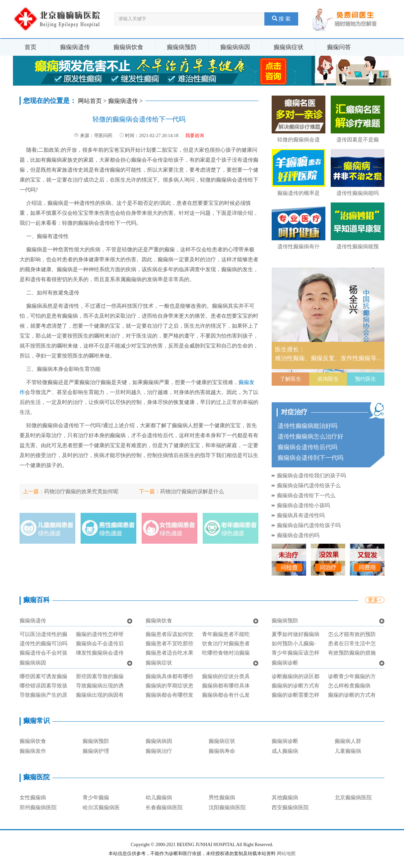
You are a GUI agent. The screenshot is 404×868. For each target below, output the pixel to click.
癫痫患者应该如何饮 (169, 634)
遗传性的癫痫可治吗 (43, 643)
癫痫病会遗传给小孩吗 (303, 505)
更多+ (375, 600)
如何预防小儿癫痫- (294, 643)
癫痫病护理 (96, 751)
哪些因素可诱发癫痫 (43, 676)
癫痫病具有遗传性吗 (301, 515)
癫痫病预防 (182, 47)
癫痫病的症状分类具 (226, 676)
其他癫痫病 (285, 797)
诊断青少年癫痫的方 (352, 676)
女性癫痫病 (33, 797)
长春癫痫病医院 (164, 807)
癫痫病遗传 (75, 47)
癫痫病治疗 (159, 751)
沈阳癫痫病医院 (227, 807)
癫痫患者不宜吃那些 (169, 643)
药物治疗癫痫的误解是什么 (192, 491)
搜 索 (281, 19)
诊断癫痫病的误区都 (296, 676)
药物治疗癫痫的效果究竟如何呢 (81, 491)
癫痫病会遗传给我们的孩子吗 (311, 475)
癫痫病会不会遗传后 (100, 643)
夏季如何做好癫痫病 (296, 634)
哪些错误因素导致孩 (43, 686)
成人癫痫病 (285, 751)
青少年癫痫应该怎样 (296, 653)
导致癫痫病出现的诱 (100, 686)
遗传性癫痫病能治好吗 (307, 426)
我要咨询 (195, 136)
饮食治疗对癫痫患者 (226, 643)
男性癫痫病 (222, 797)
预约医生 (366, 379)
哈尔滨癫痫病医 (101, 807)
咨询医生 (328, 379)
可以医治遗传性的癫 (43, 634)
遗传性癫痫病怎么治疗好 (310, 436)
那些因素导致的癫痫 (100, 676)
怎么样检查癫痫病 (349, 686)
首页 (31, 47)
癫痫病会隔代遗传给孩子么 (309, 485)
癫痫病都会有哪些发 (169, 695)
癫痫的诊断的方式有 (352, 695)
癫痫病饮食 (128, 47)
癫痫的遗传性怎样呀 (100, 634)
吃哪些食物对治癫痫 (226, 653)
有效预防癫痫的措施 (352, 653)
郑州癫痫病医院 (38, 807)
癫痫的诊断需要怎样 (296, 695)
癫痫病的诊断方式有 (296, 686)
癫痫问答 (339, 47)
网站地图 (286, 854)
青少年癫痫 (96, 797)
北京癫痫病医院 (353, 797)
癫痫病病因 (235, 47)
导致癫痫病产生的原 (43, 695)
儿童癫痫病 (348, 751)
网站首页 (90, 101)
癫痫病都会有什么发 (226, 695)
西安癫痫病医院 (290, 807)
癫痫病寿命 (222, 751)
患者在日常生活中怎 (352, 643)
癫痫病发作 (33, 751)
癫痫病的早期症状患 (169, 686)
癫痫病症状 (289, 47)
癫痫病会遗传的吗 (298, 535)
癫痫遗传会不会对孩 (43, 653)
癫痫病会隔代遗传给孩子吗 (309, 525)
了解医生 (291, 379)
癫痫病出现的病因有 (100, 695)
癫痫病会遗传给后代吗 (307, 447)
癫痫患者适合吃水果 (169, 653)
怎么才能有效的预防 (352, 634)
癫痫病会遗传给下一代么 (306, 495)
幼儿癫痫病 (159, 797)
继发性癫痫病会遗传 (100, 653)
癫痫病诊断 (285, 663)
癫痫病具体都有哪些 (169, 676)
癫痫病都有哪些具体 (226, 686)
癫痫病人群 (348, 741)
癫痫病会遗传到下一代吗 (310, 458)
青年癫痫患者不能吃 (226, 634)
